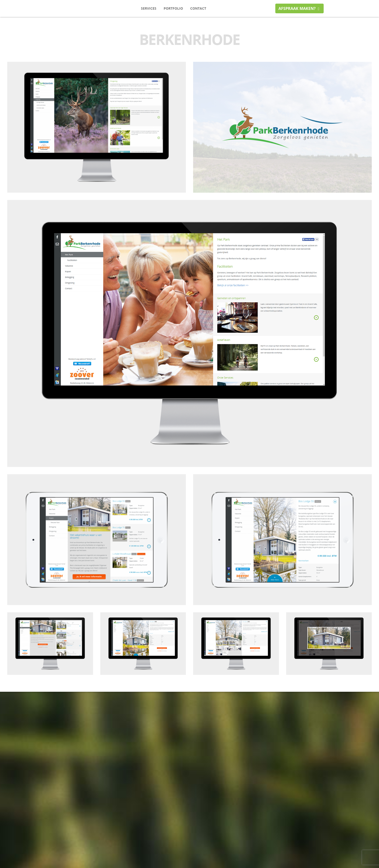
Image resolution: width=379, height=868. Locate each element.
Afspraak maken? (299, 8)
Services (149, 8)
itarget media (67, 8)
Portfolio (173, 8)
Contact (198, 8)
